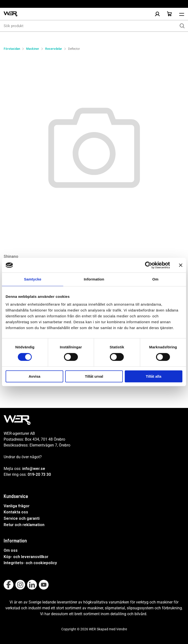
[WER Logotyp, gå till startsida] (10, 14)
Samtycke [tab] (33, 279)
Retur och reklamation (24, 525)
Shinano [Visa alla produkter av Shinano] (11, 256)
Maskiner (33, 49)
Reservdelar (54, 49)
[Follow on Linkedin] (32, 585)
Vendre (122, 629)
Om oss (11, 550)
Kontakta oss (16, 512)
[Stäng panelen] (181, 265)
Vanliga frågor (17, 506)
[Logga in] (157, 14)
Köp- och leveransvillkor (26, 557)
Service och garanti (22, 518)
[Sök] (182, 26)
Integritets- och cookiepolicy (30, 563)
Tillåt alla (154, 376)
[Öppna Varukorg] (169, 14)
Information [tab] (94, 279)
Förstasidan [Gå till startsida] (12, 49)
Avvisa (34, 376)
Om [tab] (155, 279)
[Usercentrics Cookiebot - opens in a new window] (149, 265)
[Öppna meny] (182, 14)
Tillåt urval (94, 376)
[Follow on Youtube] (44, 585)
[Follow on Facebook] (9, 585)
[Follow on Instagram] (20, 585)
